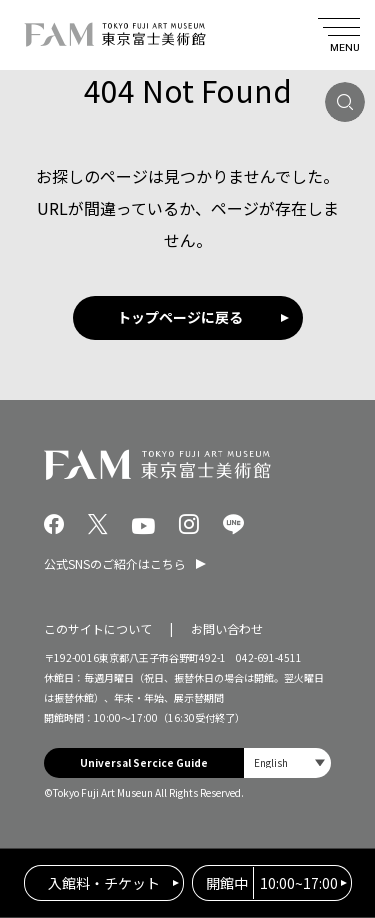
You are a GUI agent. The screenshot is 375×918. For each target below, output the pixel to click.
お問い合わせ (227, 628)
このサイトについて (98, 628)
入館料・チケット (104, 883)
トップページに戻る (180, 317)
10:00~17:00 (272, 883)
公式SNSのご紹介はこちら (115, 563)
